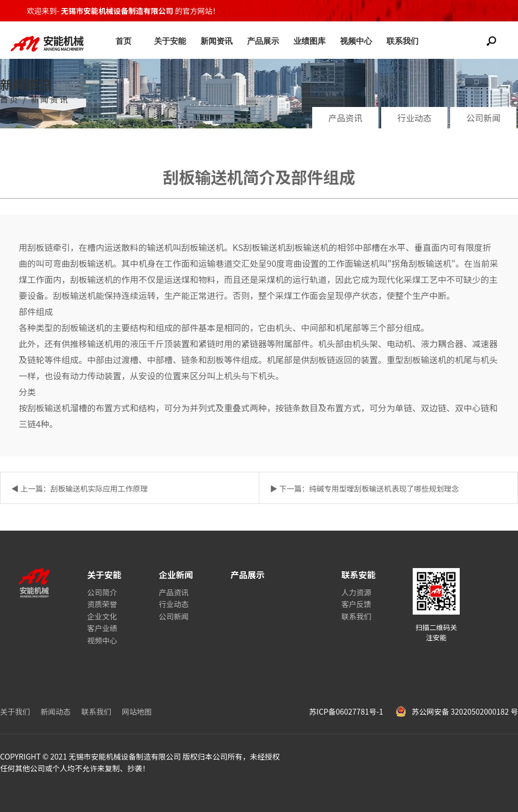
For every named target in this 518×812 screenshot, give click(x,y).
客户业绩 (102, 628)
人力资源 (356, 592)
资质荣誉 (102, 604)
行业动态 (414, 118)
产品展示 (263, 41)
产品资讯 (345, 118)
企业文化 (102, 616)
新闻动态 (56, 711)
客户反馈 (356, 604)
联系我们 (403, 41)
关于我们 (15, 711)
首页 (123, 41)
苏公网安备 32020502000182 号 (457, 711)
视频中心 (356, 41)
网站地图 (137, 711)
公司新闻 (483, 118)
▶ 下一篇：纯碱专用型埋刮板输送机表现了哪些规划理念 (364, 488)
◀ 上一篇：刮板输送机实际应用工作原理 (79, 488)
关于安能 (170, 41)
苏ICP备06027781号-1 (347, 711)
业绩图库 (310, 41)
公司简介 (102, 592)
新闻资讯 (217, 41)
